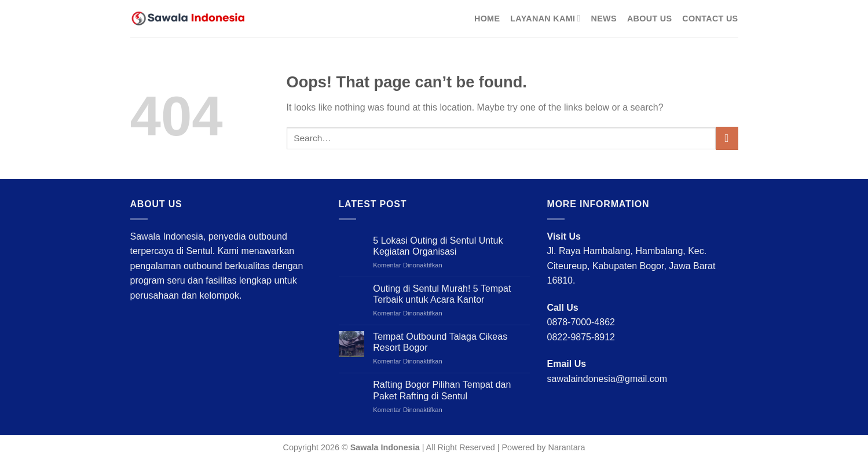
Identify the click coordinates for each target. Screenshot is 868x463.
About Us (649, 19)
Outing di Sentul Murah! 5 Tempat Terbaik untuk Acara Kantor (442, 294)
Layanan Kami (545, 18)
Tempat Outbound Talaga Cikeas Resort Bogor (440, 342)
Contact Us (710, 19)
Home (487, 19)
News (604, 19)
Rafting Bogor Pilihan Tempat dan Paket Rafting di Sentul (442, 390)
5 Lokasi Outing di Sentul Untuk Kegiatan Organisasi (438, 246)
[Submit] (727, 138)
